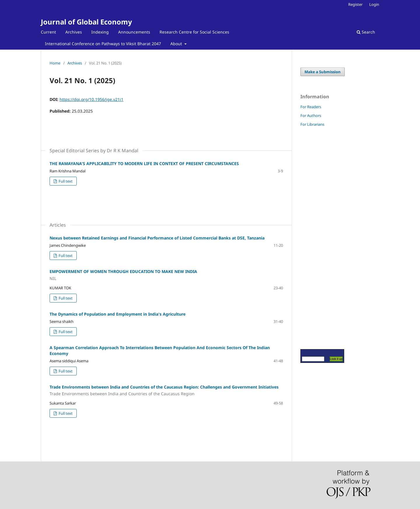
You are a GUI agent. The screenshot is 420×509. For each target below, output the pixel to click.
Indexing (100, 32)
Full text (65, 181)
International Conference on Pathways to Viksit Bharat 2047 (103, 44)
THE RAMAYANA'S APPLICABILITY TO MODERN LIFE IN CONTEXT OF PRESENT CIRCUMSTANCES (144, 163)
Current (48, 32)
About (177, 44)
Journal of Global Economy (86, 22)
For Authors (311, 116)
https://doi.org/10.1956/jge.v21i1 (91, 99)
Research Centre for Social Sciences (194, 32)
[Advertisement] (318, 238)
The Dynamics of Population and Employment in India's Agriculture (118, 314)
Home (55, 63)
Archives (74, 32)
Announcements (134, 32)
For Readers (311, 107)
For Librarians (312, 124)
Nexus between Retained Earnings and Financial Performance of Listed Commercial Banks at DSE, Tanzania (157, 238)
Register (355, 4)
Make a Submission (323, 72)
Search (366, 32)
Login (374, 4)
